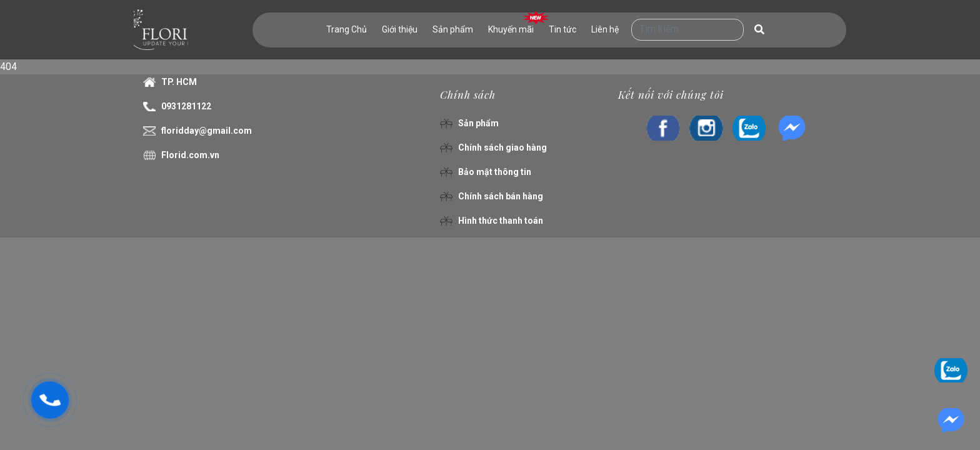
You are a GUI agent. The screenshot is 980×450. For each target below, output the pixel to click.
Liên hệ (605, 29)
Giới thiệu (400, 29)
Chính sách (468, 94)
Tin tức (562, 29)
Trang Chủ (347, 29)
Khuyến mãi (511, 29)
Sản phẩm (453, 29)
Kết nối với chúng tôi (671, 94)
